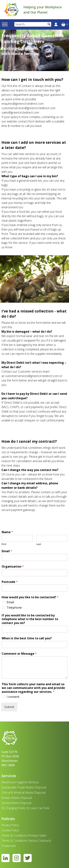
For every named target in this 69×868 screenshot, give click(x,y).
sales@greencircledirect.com (20, 112)
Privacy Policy (10, 825)
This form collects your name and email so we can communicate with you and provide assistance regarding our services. (33, 688)
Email (7, 551)
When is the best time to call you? (27, 638)
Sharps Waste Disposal (17, 798)
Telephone (14, 608)
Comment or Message (19, 654)
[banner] (12, 10)
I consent (13, 697)
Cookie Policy (10, 830)
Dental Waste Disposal (16, 803)
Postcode (10, 582)
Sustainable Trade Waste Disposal (24, 787)
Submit (9, 707)
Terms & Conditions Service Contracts (26, 841)
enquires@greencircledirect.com (23, 104)
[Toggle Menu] (5, 24)
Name (7, 532)
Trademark (9, 846)
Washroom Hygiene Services (20, 782)
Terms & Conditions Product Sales (24, 835)
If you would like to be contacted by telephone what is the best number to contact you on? (30, 619)
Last (39, 544)
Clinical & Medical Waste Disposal (23, 793)
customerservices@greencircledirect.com (28, 108)
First (4, 544)
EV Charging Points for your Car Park (25, 808)
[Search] (33, 24)
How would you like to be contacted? (30, 597)
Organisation (13, 567)
